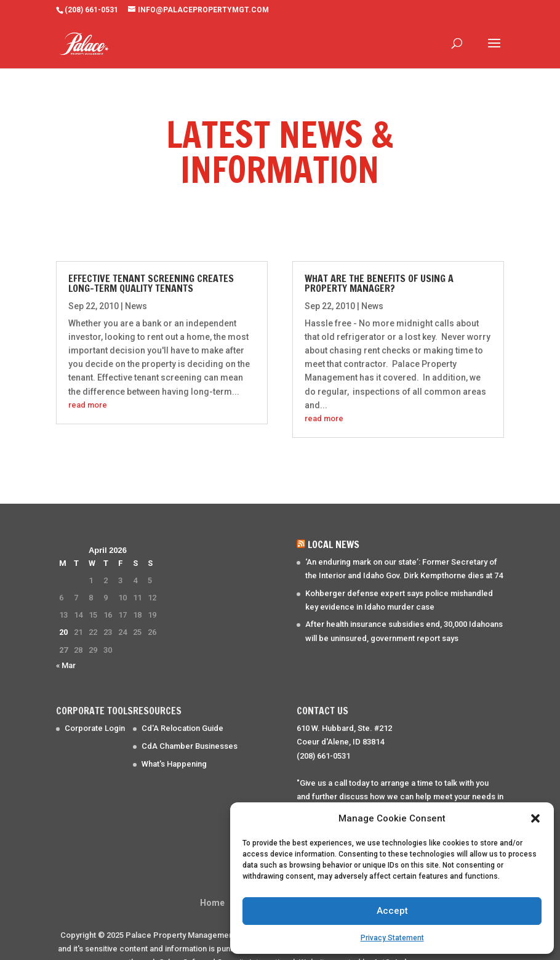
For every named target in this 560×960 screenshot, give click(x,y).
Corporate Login (95, 710)
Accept (392, 911)
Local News (334, 526)
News (136, 288)
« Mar (66, 647)
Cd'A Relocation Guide (182, 710)
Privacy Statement (392, 938)
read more (88, 386)
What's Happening (174, 745)
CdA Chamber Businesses (190, 728)
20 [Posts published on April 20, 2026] (63, 614)
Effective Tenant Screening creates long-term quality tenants (151, 265)
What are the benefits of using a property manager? (379, 265)
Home (212, 884)
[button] (535, 818)
